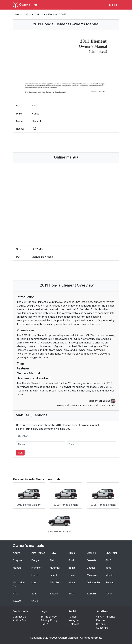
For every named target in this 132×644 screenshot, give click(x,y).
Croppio (101, 623)
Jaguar (91, 567)
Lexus (35, 574)
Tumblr (73, 616)
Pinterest (74, 623)
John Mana (107, 401)
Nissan (72, 581)
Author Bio (19, 619)
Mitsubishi (56, 581)
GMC (108, 559)
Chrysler (18, 559)
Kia (15, 574)
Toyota (17, 600)
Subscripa (102, 627)
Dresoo (101, 619)
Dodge (35, 559)
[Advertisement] (71, 142)
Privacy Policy (49, 619)
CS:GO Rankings (106, 616)
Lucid (71, 574)
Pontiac (110, 581)
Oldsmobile (93, 581)
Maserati (92, 574)
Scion (72, 592)
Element (53, 14)
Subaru (91, 592)
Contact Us (19, 616)
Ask (20, 453)
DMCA (44, 623)
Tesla (109, 592)
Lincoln (54, 574)
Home (19, 14)
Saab (34, 592)
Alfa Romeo (38, 552)
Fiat (52, 559)
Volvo (35, 600)
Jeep (108, 567)
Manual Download (42, 257)
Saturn (54, 592)
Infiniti (72, 567)
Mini (34, 581)
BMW (53, 552)
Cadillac (91, 552)
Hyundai (55, 567)
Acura (16, 552)
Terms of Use (49, 616)
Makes (113, 5)
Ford (71, 559)
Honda (41, 14)
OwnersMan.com (68, 637)
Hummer (37, 567)
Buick (72, 552)
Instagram (74, 619)
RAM (16, 592)
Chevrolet (111, 552)
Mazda (109, 574)
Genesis (91, 559)
